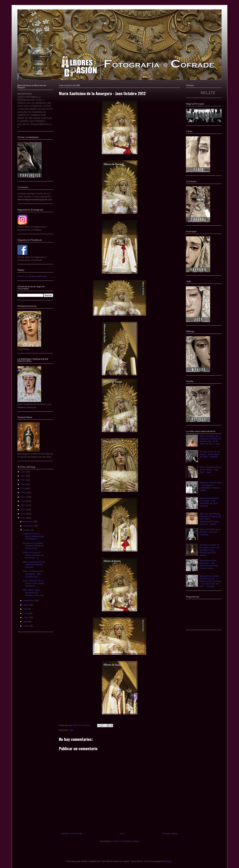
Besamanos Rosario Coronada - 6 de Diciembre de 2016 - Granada (209, 502)
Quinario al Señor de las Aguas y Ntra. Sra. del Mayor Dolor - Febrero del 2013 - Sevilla (210, 550)
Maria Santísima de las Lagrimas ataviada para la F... (34, 564)
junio (26, 613)
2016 (23, 501)
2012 (23, 518)
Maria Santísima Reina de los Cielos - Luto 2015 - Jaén (210, 470)
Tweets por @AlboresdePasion (32, 276)
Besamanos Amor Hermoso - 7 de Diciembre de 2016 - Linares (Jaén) (209, 564)
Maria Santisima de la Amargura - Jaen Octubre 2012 (33, 574)
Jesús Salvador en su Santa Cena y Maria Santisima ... (34, 583)
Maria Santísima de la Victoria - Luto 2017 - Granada (210, 532)
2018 (23, 493)
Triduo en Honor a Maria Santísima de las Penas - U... (33, 555)
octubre (27, 530)
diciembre (28, 522)
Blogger (168, 861)
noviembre (29, 526)
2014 (23, 510)
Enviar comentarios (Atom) (126, 841)
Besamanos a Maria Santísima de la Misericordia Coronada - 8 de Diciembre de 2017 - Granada (210, 581)
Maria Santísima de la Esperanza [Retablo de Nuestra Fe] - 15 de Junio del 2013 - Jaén (210, 440)
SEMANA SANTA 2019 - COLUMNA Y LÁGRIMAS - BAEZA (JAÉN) (210, 487)
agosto (27, 605)
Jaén (71, 730)
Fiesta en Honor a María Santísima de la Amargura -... (33, 536)
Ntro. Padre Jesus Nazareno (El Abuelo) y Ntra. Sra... (34, 593)
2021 (23, 480)
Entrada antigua (170, 834)
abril (26, 622)
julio (26, 609)
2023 (23, 472)
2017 (23, 497)
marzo (27, 626)
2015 (23, 505)
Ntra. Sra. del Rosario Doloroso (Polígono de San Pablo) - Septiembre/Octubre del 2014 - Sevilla (210, 519)
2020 (23, 484)
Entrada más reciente (72, 834)
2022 (23, 476)
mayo (26, 617)
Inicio (122, 834)
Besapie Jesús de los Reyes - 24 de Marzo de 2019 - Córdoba (210, 454)
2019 (23, 488)
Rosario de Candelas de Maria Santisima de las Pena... (33, 546)
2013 (23, 514)
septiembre (29, 600)
